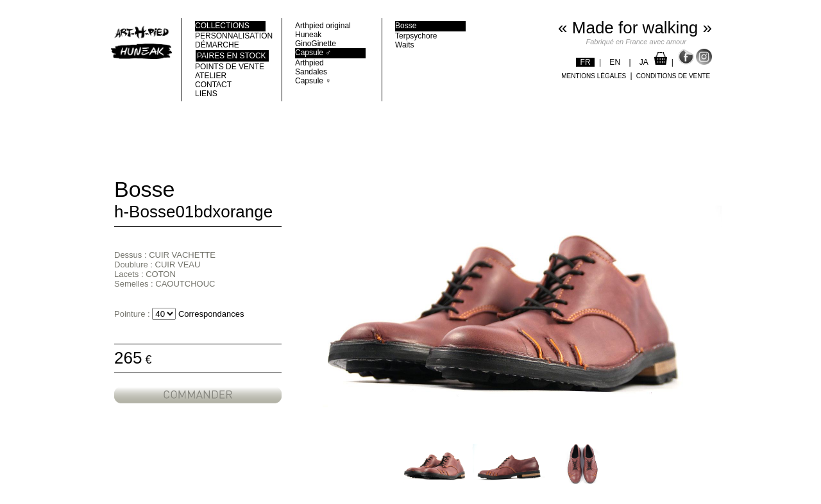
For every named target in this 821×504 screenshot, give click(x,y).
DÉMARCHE (217, 45)
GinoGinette (316, 44)
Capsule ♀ (313, 81)
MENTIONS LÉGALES (594, 76)
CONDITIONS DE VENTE (673, 76)
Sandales (311, 72)
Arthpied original (323, 26)
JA (644, 62)
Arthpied (309, 63)
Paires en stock (232, 56)
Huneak (308, 35)
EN (615, 62)
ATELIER (211, 76)
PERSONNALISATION (230, 36)
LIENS (206, 94)
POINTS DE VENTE (230, 67)
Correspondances (211, 314)
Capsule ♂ (313, 53)
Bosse (406, 26)
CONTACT (213, 85)
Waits (405, 45)
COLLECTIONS (222, 26)
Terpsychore (416, 36)
